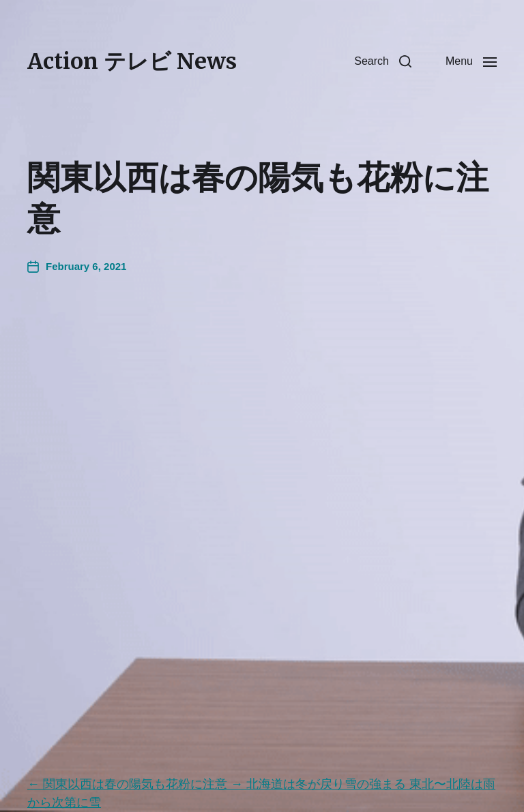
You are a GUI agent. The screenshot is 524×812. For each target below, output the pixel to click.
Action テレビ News (132, 61)
